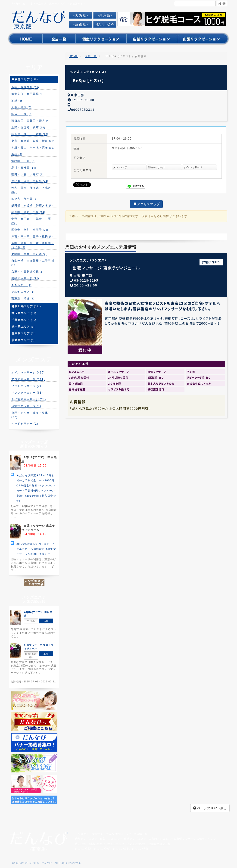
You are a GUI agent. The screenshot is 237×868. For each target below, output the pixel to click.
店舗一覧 (91, 56)
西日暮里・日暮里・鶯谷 (31, 121)
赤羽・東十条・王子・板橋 (32, 236)
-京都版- (81, 24)
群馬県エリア (23, 333)
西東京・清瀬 (23, 299)
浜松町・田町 (23, 161)
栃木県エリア (23, 327)
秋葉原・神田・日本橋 (30, 134)
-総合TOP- (105, 24)
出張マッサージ (25, 278)
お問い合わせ (97, 844)
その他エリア (23, 292)
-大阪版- (81, 15)
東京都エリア (25, 79)
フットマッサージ (26, 386)
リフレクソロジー (27, 393)
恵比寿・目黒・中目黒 (30, 181)
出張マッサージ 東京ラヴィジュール (106, 266)
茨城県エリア (23, 340)
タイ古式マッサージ (29, 399)
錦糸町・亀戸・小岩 (28, 212)
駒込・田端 (21, 114)
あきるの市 (21, 285)
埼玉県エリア (24, 313)
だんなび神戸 (102, 849)
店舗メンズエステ (86, 839)
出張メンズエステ (135, 839)
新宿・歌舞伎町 (25, 87)
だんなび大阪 (140, 849)
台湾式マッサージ (26, 406)
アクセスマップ (146, 203)
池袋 (18, 101)
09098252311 (83, 108)
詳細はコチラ (211, 261)
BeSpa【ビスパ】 (89, 80)
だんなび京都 (121, 849)
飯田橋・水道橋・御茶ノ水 (32, 205)
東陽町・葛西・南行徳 (29, 254)
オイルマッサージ (28, 373)
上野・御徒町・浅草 (28, 128)
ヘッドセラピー (25, 424)
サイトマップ (116, 844)
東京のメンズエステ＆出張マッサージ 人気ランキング (182, 839)
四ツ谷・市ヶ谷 (24, 199)
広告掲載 (81, 844)
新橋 (17, 154)
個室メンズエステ (111, 839)
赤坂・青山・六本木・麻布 (33, 148)
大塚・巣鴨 (21, 107)
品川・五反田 (24, 168)
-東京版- (105, 15)
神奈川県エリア (26, 306)
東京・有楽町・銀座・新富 (33, 141)
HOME (73, 56)
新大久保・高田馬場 (27, 94)
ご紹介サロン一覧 (159, 844)
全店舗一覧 (140, 834)
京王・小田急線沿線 (27, 272)
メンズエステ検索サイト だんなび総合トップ (103, 834)
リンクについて (136, 844)
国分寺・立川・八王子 (30, 230)
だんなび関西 (83, 849)
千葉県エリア (24, 320)
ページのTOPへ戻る (210, 808)
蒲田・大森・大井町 (27, 174)
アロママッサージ (28, 379)
